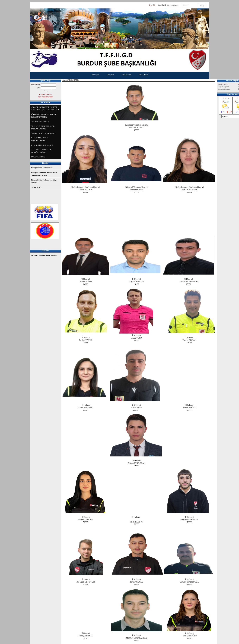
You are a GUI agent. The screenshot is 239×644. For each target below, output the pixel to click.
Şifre (38, 88)
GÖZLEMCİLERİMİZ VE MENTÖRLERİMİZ (41, 151)
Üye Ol (152, 5)
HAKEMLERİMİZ (38, 157)
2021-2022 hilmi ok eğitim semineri (44, 255)
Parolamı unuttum (46, 94)
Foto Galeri (126, 75)
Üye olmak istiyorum (46, 97)
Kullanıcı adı (36, 84)
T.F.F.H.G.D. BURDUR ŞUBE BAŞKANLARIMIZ (43, 127)
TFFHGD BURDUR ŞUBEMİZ (43, 133)
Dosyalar (110, 75)
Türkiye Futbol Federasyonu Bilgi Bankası (44, 181)
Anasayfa (95, 75)
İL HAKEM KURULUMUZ (42, 145)
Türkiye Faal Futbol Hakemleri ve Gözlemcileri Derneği (44, 174)
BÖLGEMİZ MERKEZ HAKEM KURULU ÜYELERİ (44, 116)
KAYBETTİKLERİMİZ (40, 122)
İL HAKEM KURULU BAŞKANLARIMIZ (40, 139)
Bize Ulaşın (143, 75)
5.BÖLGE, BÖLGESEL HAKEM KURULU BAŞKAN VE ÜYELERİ (45, 108)
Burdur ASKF (36, 187)
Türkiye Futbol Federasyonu (42, 168)
